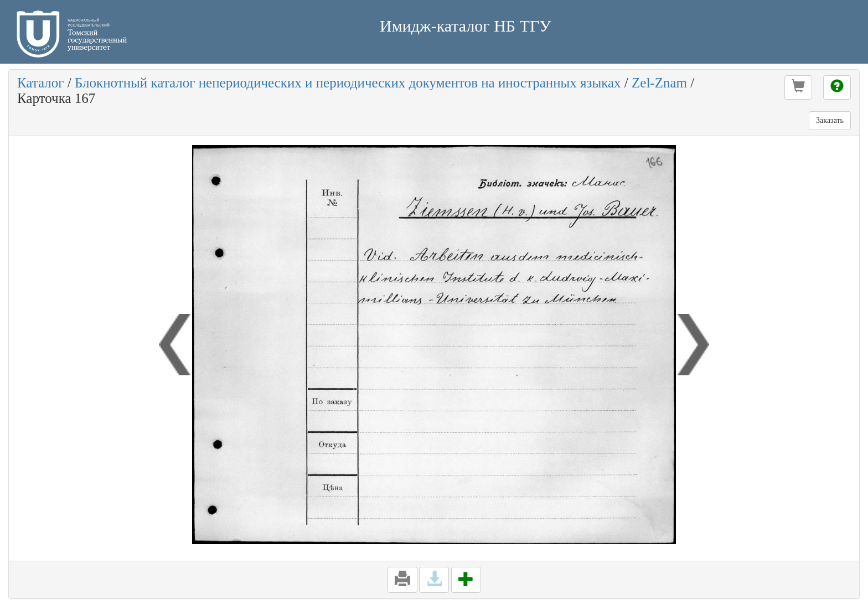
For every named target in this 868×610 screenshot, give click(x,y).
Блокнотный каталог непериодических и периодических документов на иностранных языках (348, 83)
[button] (798, 87)
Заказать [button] (830, 120)
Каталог (41, 83)
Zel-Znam (659, 83)
